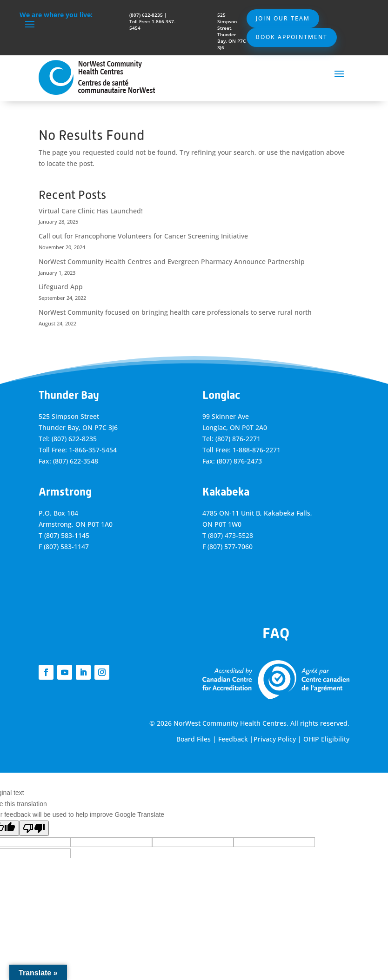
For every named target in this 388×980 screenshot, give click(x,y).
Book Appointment (292, 37)
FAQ (276, 633)
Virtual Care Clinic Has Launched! (91, 211)
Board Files (194, 739)
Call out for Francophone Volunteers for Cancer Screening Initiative (143, 236)
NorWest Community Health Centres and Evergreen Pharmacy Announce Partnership (172, 262)
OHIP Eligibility (326, 739)
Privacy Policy (275, 739)
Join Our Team (283, 18)
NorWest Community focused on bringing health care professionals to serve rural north (175, 312)
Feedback (233, 739)
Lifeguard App (61, 287)
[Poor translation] (34, 828)
